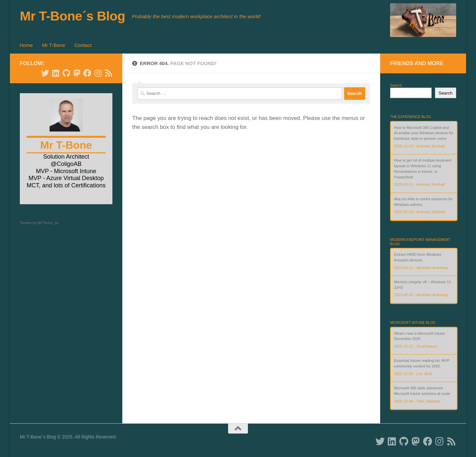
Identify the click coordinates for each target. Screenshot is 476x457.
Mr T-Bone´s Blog (73, 16)
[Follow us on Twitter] (45, 73)
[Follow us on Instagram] (98, 73)
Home (26, 45)
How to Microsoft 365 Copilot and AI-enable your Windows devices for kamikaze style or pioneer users (424, 133)
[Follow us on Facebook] (87, 73)
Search (396, 85)
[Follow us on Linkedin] (56, 73)
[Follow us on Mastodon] (77, 73)
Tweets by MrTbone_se (39, 223)
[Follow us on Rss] (108, 73)
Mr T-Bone (54, 45)
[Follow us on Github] (66, 73)
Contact (83, 45)
